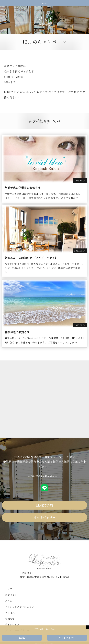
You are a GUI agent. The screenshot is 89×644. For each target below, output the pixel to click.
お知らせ (10, 619)
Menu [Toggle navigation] (44, 3)
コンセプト (11, 595)
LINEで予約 (44, 505)
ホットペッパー (44, 517)
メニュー (10, 601)
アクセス (10, 613)
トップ (9, 589)
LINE (22, 638)
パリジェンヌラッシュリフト (21, 607)
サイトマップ (12, 624)
